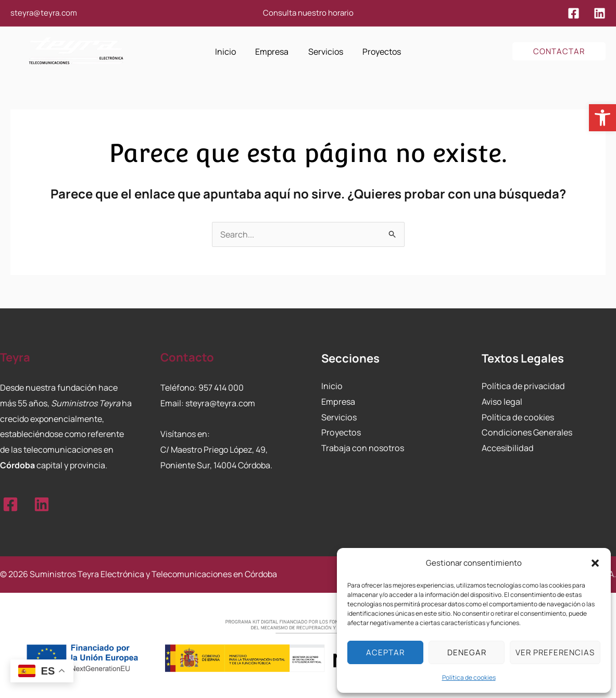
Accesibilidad (507, 448)
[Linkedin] (600, 13)
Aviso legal (501, 402)
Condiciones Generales (526, 432)
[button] (602, 118)
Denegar (467, 652)
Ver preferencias (555, 652)
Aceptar (385, 652)
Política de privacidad (522, 386)
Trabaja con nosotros (361, 448)
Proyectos (341, 432)
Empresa (338, 402)
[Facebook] (574, 13)
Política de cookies (469, 677)
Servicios (339, 417)
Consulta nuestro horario (308, 13)
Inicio (332, 386)
